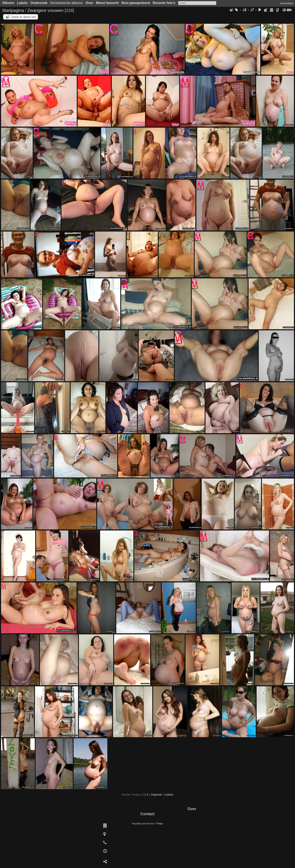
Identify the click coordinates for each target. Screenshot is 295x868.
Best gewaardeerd (136, 3)
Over (89, 3)
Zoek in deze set (24, 17)
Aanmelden (287, 3)
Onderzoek (39, 3)
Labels (22, 3)
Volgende (156, 795)
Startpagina (13, 10)
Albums (8, 3)
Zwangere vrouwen (45, 10)
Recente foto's (164, 3)
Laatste (169, 795)
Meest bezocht (107, 3)
